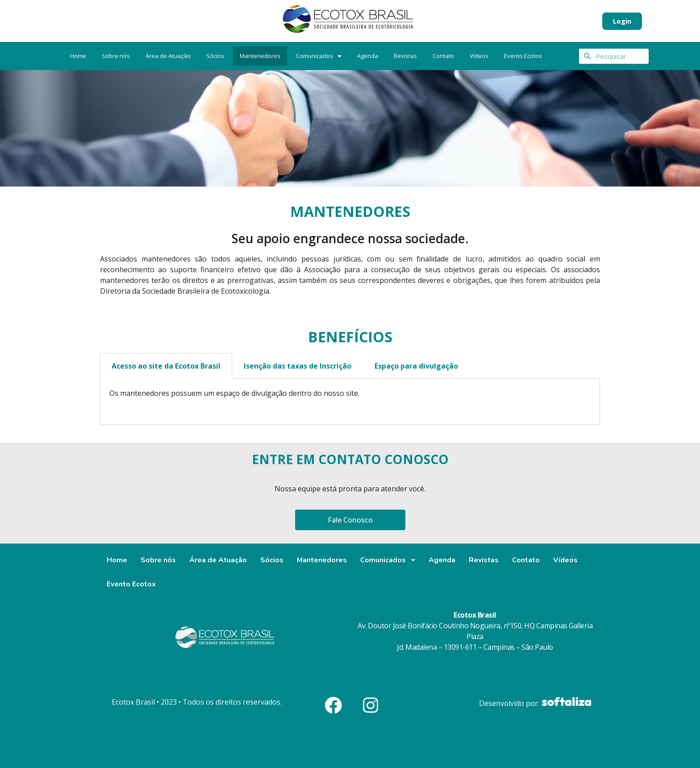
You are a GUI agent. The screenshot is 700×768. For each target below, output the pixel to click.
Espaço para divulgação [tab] (416, 366)
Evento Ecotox (523, 56)
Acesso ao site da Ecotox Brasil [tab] (166, 366)
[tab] (350, 410)
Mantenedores (260, 56)
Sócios (215, 56)
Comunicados (319, 56)
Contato (443, 56)
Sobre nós (116, 56)
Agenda (368, 56)
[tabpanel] (350, 402)
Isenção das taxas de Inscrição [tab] (298, 366)
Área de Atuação (168, 56)
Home (78, 56)
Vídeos (479, 56)
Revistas (405, 56)
